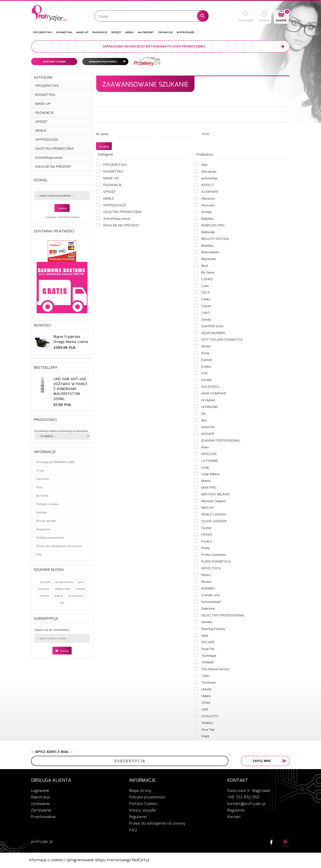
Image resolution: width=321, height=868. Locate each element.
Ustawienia (40, 804)
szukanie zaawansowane (62, 217)
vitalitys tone (63, 589)
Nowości (42, 325)
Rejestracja (40, 797)
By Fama (42, 496)
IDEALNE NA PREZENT (53, 166)
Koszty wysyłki (46, 521)
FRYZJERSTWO (43, 32)
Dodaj (62, 651)
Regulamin (43, 529)
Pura (39, 487)
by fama (45, 582)
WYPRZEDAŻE (185, 32)
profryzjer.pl (42, 842)
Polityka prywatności (50, 538)
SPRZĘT (116, 32)
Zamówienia (41, 810)
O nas (40, 470)
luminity (80, 589)
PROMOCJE (165, 32)
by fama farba (64, 582)
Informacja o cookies (46, 860)
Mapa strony (140, 791)
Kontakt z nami (54, 62)
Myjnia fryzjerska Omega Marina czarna (71, 339)
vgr (62, 602)
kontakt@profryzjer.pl (246, 804)
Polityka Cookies (47, 504)
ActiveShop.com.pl (49, 157)
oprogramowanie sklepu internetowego (99, 860)
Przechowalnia (43, 817)
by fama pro (76, 596)
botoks (45, 596)
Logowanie (40, 791)
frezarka (44, 589)
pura (81, 582)
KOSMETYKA (64, 32)
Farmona (42, 479)
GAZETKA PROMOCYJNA (54, 148)
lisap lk (59, 596)
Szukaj (62, 208)
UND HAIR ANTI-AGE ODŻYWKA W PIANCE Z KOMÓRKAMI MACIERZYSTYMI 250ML (70, 389)
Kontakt (41, 512)
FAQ (39, 554)
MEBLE (129, 32)
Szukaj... (41, 180)
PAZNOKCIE (100, 32)
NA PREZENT (146, 32)
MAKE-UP (82, 32)
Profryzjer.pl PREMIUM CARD (55, 462)
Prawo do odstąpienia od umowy (59, 546)
